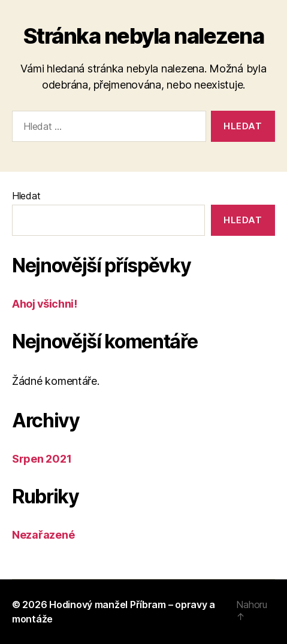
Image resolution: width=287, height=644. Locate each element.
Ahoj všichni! (44, 304)
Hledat (26, 196)
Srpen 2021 (42, 459)
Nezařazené (43, 535)
